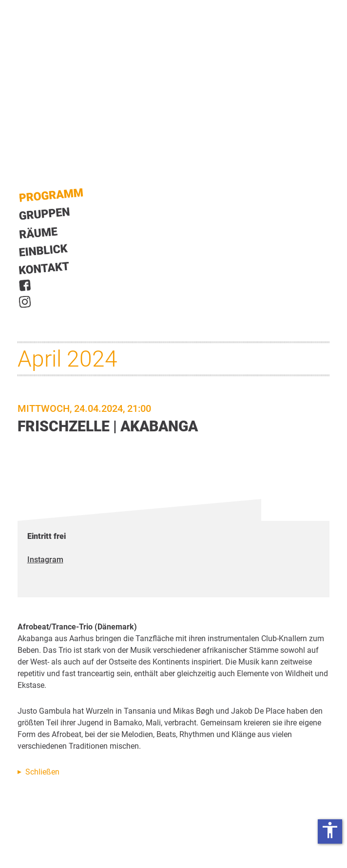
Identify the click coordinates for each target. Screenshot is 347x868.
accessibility (330, 830)
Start (51, 195)
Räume (39, 233)
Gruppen (44, 214)
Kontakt (44, 268)
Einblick (44, 250)
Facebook (25, 285)
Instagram (25, 302)
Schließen (42, 772)
